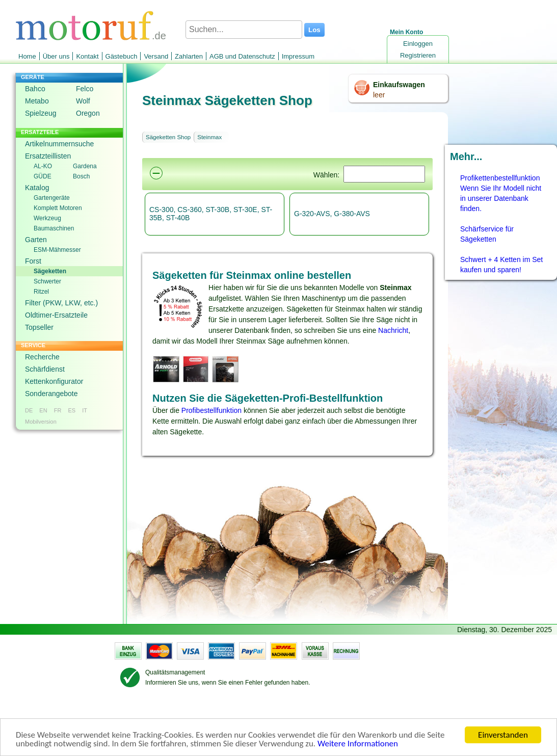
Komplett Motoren (58, 208)
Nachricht (393, 330)
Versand (156, 56)
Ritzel (41, 292)
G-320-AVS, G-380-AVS (332, 214)
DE (29, 410)
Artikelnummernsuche (59, 144)
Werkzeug (47, 218)
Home (27, 56)
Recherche (42, 357)
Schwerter (47, 281)
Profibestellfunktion (211, 410)
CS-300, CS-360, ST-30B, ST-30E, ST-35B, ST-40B (211, 214)
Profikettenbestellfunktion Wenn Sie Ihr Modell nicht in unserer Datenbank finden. (501, 193)
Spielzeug (41, 113)
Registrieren (418, 55)
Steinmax (209, 137)
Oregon (88, 113)
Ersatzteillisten (48, 156)
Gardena (85, 166)
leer (379, 95)
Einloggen (418, 44)
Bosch (81, 176)
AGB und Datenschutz (242, 56)
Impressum (298, 56)
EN (43, 410)
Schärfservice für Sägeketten (487, 234)
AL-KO (43, 166)
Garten (36, 240)
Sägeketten (50, 271)
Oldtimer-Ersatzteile (56, 315)
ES (72, 410)
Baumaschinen (54, 228)
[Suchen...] (244, 30)
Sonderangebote (51, 394)
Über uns (56, 56)
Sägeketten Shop (168, 137)
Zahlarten (189, 56)
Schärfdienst (45, 369)
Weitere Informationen (358, 745)
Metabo (37, 101)
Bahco (35, 89)
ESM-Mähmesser (57, 250)
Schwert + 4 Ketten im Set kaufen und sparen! (501, 265)
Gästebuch (122, 56)
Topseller (39, 327)
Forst (33, 261)
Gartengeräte (52, 198)
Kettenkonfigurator (54, 381)
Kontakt (87, 56)
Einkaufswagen (399, 85)
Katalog (37, 188)
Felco (85, 89)
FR (58, 410)
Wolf (83, 101)
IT (85, 410)
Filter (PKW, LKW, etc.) (61, 303)
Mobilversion (41, 422)
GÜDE (43, 176)
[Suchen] (384, 174)
